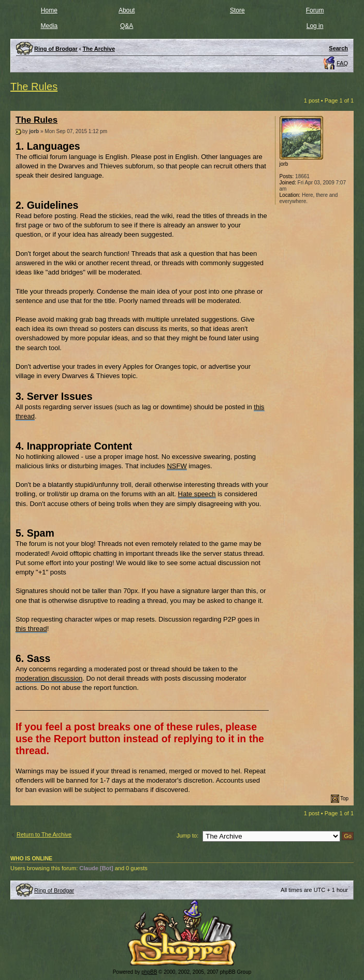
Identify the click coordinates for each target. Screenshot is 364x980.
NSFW (177, 466)
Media (49, 26)
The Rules (34, 87)
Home (49, 10)
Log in (315, 26)
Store (237, 10)
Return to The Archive (44, 834)
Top (344, 798)
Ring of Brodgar (54, 890)
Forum (315, 10)
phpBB (149, 972)
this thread (31, 629)
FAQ (342, 63)
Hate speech (197, 494)
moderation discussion (49, 678)
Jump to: (187, 835)
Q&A (127, 26)
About (127, 10)
